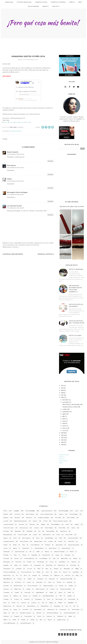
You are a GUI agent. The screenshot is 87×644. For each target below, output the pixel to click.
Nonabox (6, 518)
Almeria (15, 548)
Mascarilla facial (8, 535)
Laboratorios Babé (73, 538)
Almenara (39, 613)
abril (64, 423)
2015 (62, 433)
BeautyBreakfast (39, 548)
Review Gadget (49, 528)
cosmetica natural (8, 524)
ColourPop (27, 599)
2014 (62, 435)
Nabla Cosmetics (40, 589)
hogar (56, 572)
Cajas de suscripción (47, 511)
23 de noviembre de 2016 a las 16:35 (16, 208)
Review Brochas (24, 541)
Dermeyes (49, 616)
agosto (64, 414)
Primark (29, 562)
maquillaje (16, 511)
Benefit (60, 541)
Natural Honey (45, 606)
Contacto (62, 457)
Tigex (15, 555)
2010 (62, 445)
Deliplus (43, 524)
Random (6, 514)
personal (21, 524)
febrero (65, 428)
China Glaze (39, 582)
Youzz (47, 572)
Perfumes (48, 545)
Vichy (23, 545)
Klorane (47, 552)
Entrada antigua (45, 254)
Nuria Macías (11, 165)
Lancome (34, 603)
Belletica (16, 596)
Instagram (22, 122)
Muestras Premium (59, 552)
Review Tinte (69, 535)
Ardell (69, 592)
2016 (62, 397)
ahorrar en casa (24, 528)
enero (64, 430)
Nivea (38, 538)
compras (61, 514)
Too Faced (17, 514)
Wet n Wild (58, 518)
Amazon (65, 572)
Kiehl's (14, 620)
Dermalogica (38, 599)
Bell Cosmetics (47, 535)
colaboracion (51, 609)
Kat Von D (68, 575)
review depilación (35, 545)
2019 (62, 390)
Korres (14, 603)
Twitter (17, 122)
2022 (62, 388)
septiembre (66, 412)
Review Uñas (62, 528)
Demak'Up (69, 582)
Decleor (39, 616)
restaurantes (63, 609)
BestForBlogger (55, 642)
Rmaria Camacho (13, 152)
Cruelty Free (71, 541)
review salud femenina (9, 623)
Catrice (73, 528)
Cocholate (6, 599)
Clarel (61, 538)
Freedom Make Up (29, 558)
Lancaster (6, 589)
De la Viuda (73, 565)
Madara (60, 603)
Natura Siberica (31, 606)
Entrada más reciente (13, 254)
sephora (77, 524)
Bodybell (35, 596)
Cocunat (16, 599)
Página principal (64, 455)
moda (67, 524)
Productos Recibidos (66, 589)
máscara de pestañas (74, 545)
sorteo (19, 131)
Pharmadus (67, 569)
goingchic (6, 565)
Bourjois (35, 575)
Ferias (58, 535)
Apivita (60, 592)
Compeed (17, 616)
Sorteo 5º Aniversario (76, 269)
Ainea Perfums (76, 609)
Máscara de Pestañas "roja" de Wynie (72, 207)
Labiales (71, 586)
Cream (50, 582)
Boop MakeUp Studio (48, 596)
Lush (54, 558)
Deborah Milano (55, 524)
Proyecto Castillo (23, 535)
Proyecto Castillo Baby (10, 572)
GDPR (61, 463)
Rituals (38, 572)
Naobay (75, 558)
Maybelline (30, 531)
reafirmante (40, 579)
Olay (67, 606)
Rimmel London (38, 541)
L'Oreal (45, 521)
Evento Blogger (74, 514)
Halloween (57, 575)
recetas (5, 548)
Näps (77, 575)
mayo (64, 421)
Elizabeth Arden (18, 586)
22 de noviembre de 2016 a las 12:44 (16, 154)
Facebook (12, 122)
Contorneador (28, 616)
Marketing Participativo (21, 521)
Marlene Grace (7, 606)
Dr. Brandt (6, 558)
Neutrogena (7, 562)
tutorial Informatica (26, 623)
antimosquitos (38, 609)
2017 (62, 395)
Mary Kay (19, 606)
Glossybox (17, 518)
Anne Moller (76, 572)
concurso (36, 528)
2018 (62, 393)
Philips (77, 569)
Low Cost (30, 569)
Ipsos (5, 603)
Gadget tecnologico (48, 586)
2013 (62, 438)
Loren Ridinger (43, 558)
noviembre (66, 402)
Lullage (51, 603)
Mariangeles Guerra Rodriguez (17, 192)
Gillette (5, 620)
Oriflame (56, 569)
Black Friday (49, 565)
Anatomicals (37, 565)
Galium (70, 616)
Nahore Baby (64, 558)
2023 (62, 386)
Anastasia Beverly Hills (66, 579)
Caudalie (69, 596)
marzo (64, 426)
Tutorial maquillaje (64, 511)
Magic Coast (18, 589)
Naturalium (57, 606)
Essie (49, 599)
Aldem (5, 613)
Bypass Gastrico (66, 548)
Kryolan (61, 586)
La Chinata (19, 569)
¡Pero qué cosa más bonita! (39, 642)
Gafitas (9, 179)
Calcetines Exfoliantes (52, 613)
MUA (39, 569)
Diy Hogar (6, 531)
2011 (62, 442)
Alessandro (52, 579)
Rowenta (6, 609)
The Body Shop (50, 531)
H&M (38, 552)
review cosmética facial (46, 514)
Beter (25, 575)
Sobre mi (62, 459)
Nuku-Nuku (64, 495)
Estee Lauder (59, 599)
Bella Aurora (7, 582)
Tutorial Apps (40, 562)
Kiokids (23, 620)
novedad (6, 521)
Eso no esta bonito (33, 586)
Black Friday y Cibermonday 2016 (72, 404)
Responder (50, 161)
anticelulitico (62, 562)
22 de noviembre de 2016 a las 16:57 (15, 181)
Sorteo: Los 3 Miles (75, 335)
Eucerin (17, 558)
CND (61, 596)
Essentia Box (7, 569)
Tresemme (6, 592)
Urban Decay (63, 531)
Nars (47, 569)
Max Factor (29, 518)
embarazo (74, 562)
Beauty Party (26, 548)
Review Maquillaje (30, 511)
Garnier (6, 545)
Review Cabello (71, 518)
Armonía (6, 596)
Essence (35, 521)
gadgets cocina (61, 620)
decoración (27, 592)
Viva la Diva (25, 609)
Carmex (29, 582)
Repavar (50, 620)
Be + (17, 575)
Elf (30, 552)
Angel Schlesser (40, 592)
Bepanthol (34, 555)
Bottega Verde (46, 555)
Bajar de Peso (7, 575)
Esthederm (60, 616)
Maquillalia (71, 603)
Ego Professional (20, 552)
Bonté (15, 538)
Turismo (20, 579)
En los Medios (63, 461)
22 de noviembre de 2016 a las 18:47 (15, 194)
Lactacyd (23, 603)
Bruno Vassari (53, 548)
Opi (74, 606)
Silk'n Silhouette (8, 579)
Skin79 (72, 552)
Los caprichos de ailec (14, 206)
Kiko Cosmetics (30, 514)
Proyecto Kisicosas (26, 572)
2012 (62, 440)
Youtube (28, 122)
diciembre (66, 400)
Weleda (24, 555)
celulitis (30, 579)
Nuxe (41, 620)
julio (64, 416)
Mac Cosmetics (26, 538)
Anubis (51, 592)
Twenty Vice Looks (9, 528)
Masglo (28, 589)
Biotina (25, 596)
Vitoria (51, 562)
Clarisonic (6, 616)
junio (64, 419)
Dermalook (68, 555)
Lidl (43, 603)
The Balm (6, 555)
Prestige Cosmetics (9, 541)
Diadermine (7, 552)
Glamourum (18, 531)
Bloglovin (6, 122)
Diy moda (6, 586)
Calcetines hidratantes (70, 613)
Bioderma (32, 524)
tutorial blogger (49, 538)
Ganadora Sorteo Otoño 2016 (71, 407)
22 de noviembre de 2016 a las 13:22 (16, 168)
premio (35, 535)
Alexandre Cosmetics (26, 613)
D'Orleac (59, 582)
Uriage (15, 609)
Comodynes (45, 575)
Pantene (53, 589)
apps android (59, 545)
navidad (51, 541)
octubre (65, 409)
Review (5, 511)
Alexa (13, 613)
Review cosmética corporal (60, 521)
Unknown (64, 497)
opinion (6, 538)
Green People (72, 599)
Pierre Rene (18, 562)
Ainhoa (16, 565)
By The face (18, 582)
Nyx (39, 531)
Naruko (33, 620)
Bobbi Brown (61, 565)
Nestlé (15, 545)
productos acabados (44, 518)
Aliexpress (26, 565)
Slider (13, 131)
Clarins (57, 555)
